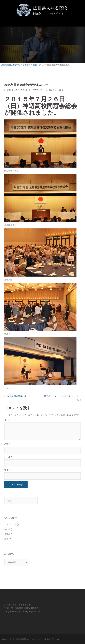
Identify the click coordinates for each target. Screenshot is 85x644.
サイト (7, 470)
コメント (8, 420)
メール (8, 457)
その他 (7, 529)
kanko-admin (38, 90)
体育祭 (7, 534)
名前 (7, 444)
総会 (61, 90)
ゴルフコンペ (10, 524)
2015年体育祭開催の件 (16, 396)
